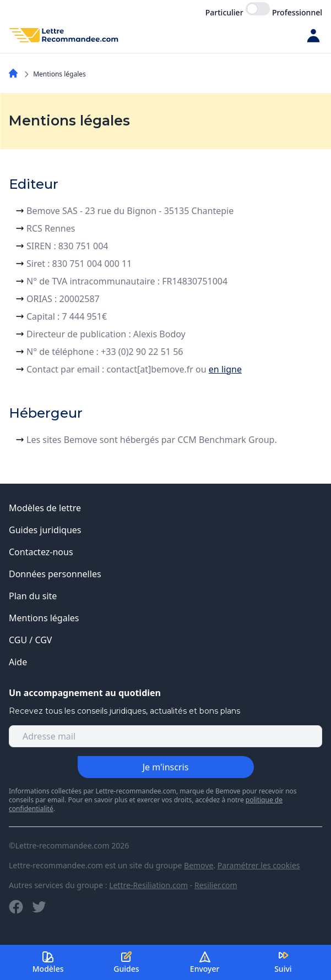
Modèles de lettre (45, 508)
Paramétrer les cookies (259, 865)
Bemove (199, 865)
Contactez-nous (41, 552)
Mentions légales (44, 618)
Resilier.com (216, 885)
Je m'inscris (166, 767)
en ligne (225, 369)
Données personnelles (55, 574)
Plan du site (33, 596)
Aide (18, 662)
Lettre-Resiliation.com (148, 885)
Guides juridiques (45, 530)
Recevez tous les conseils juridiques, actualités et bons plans (124, 711)
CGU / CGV (30, 640)
